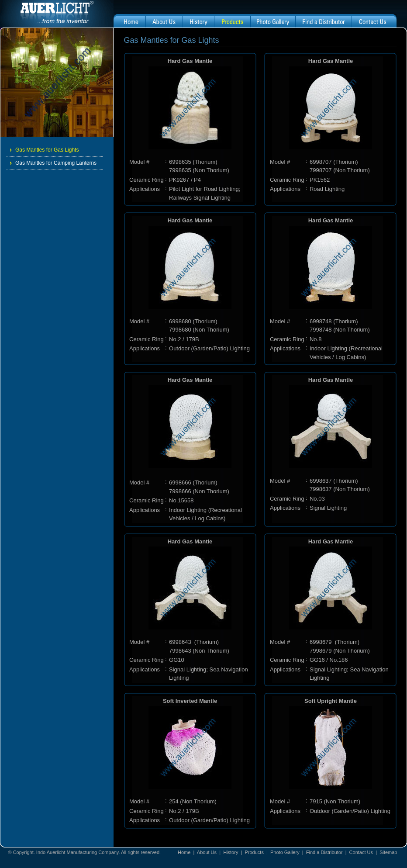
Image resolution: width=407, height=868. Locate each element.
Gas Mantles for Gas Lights (44, 150)
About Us (207, 852)
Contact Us (361, 852)
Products (254, 852)
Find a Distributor (324, 852)
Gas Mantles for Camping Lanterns (53, 163)
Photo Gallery (285, 852)
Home (184, 852)
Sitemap (388, 852)
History (231, 852)
